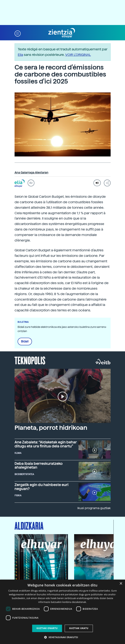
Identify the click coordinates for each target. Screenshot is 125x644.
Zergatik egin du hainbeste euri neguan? (42, 487)
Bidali (25, 342)
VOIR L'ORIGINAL (78, 55)
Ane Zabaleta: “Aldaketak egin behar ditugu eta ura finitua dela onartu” (46, 444)
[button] (18, 33)
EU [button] (31, 183)
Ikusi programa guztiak (94, 508)
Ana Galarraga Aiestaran (31, 173)
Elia (20, 55)
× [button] (121, 584)
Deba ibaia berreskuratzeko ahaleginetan (39, 466)
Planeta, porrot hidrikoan (51, 428)
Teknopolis (30, 360)
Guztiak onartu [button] (47, 628)
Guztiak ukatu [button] (79, 628)
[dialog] (62, 612)
